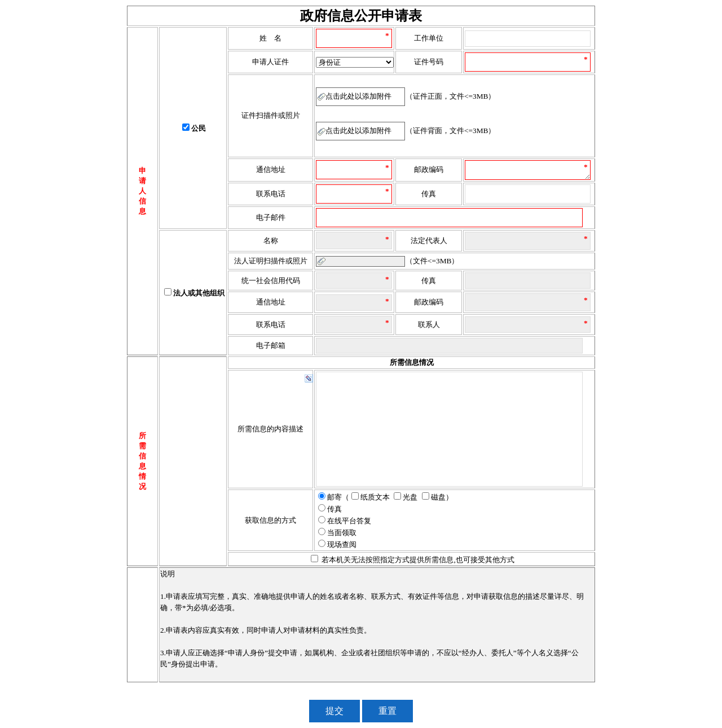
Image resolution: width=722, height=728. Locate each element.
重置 (388, 711)
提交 (334, 711)
